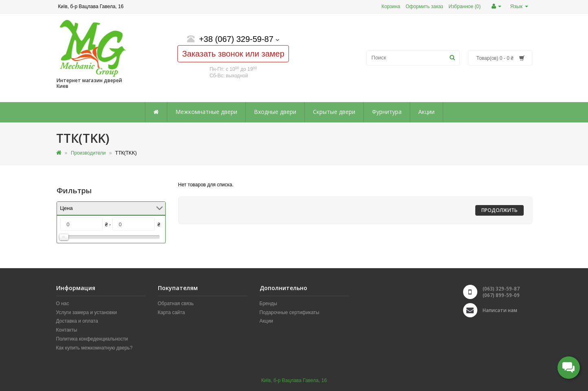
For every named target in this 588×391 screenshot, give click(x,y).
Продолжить (499, 210)
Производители (88, 153)
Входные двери (275, 112)
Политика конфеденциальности (92, 339)
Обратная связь (176, 304)
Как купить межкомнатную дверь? (94, 348)
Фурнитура (387, 112)
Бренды (268, 304)
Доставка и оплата (77, 321)
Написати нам (500, 310)
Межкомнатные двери (206, 112)
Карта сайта (172, 312)
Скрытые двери (334, 112)
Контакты (67, 330)
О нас (63, 304)
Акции (426, 112)
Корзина (391, 7)
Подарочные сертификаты (290, 312)
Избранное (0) (464, 7)
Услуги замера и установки (87, 312)
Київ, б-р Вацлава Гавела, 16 (294, 380)
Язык (519, 6)
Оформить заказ (424, 7)
